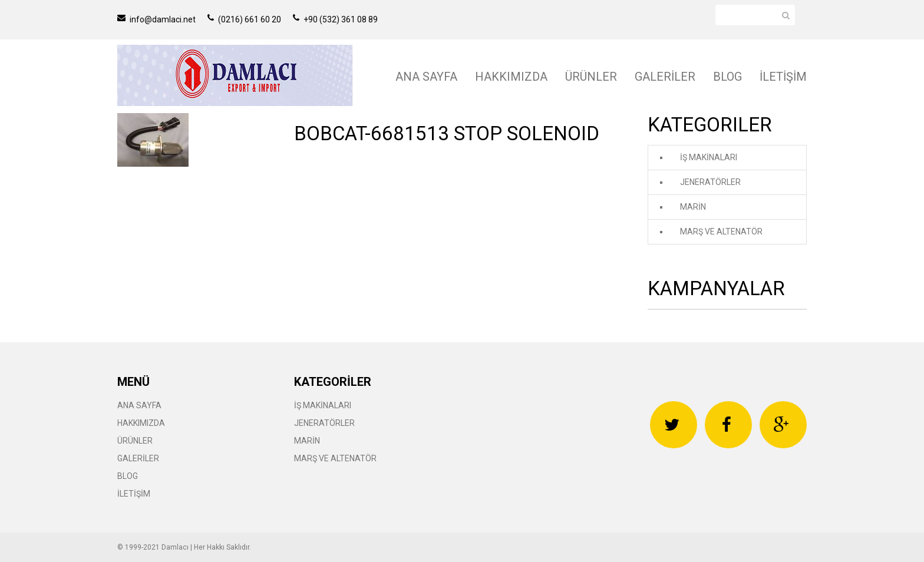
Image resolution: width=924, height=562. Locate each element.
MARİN (693, 207)
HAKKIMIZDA (511, 77)
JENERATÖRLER (710, 182)
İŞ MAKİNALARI (709, 157)
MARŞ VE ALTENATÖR (721, 232)
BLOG (727, 77)
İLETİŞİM (783, 77)
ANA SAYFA (426, 77)
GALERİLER (665, 77)
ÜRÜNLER (591, 77)
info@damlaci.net (156, 19)
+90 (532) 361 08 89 (335, 19)
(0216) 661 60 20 (244, 19)
